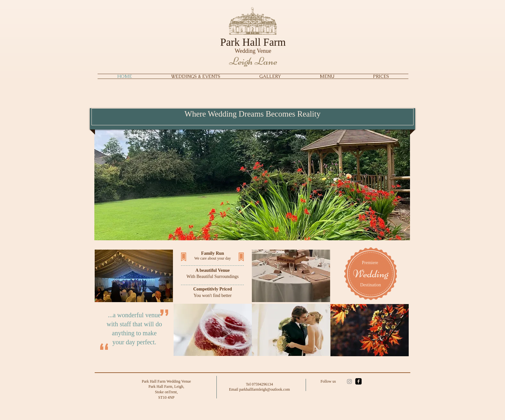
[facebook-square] (358, 381)
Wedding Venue (253, 51)
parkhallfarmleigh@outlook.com (265, 389)
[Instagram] (349, 381)
